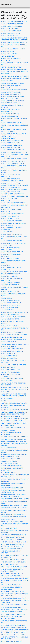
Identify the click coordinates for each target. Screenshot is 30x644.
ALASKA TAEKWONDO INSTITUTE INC (13, 241)
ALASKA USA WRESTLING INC (10, 292)
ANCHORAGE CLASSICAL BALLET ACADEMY (15, 578)
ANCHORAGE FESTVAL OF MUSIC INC (13, 635)
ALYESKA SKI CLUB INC (8, 473)
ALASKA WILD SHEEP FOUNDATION (12, 332)
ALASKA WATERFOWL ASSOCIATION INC (14, 317)
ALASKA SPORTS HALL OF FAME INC (13, 150)
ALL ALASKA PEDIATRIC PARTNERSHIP (13, 428)
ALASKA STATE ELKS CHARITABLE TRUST (14, 159)
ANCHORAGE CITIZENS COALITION (12, 573)
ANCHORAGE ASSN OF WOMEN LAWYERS (14, 542)
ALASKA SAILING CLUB (8, 56)
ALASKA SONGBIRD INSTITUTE (11, 143)
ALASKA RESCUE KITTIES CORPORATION (14, 22)
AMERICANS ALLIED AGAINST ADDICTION (14, 508)
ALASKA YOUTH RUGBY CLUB (10, 372)
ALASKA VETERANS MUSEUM (10, 301)
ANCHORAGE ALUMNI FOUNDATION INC (14, 535)
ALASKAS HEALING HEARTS (10, 114)
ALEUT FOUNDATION (8, 398)
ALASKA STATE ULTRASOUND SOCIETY (13, 203)
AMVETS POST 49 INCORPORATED (12, 522)
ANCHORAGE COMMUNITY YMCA (12, 607)
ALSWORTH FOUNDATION (9, 461)
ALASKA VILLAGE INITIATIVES (10, 305)
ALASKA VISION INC (7, 310)
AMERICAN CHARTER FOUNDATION (12, 488)
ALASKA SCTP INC (7, 81)
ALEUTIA (4, 401)
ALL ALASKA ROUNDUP (8, 430)
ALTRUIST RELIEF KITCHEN (10, 464)
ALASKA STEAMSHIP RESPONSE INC (13, 214)
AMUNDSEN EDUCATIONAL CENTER (12, 515)
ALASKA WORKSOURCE (9, 347)
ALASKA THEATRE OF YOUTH (10, 259)
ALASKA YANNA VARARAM (9, 358)
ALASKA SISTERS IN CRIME (10, 116)
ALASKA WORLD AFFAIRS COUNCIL (12, 351)
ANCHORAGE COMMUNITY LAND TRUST (14, 598)
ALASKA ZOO (5, 392)
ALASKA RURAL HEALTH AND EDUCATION (14, 42)
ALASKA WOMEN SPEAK (9, 342)
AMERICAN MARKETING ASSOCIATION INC (14, 505)
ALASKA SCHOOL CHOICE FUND (11, 67)
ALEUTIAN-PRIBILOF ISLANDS (10, 416)
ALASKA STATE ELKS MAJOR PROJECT (13, 161)
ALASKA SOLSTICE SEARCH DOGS (12, 140)
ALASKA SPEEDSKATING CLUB (11, 148)
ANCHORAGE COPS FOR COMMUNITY (13, 625)
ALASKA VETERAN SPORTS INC (11, 303)
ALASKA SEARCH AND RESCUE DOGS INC (14, 90)
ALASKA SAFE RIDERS (8, 51)
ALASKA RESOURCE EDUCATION (11, 26)
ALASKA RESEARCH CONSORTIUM (12, 24)
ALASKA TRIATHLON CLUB (9, 276)
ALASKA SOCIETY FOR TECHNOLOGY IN (14, 134)
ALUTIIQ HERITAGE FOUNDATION (12, 466)
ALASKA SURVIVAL (7, 232)
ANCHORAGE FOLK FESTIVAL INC (12, 641)
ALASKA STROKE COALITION (10, 219)
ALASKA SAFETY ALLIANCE (10, 54)
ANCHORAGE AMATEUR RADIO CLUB (13, 537)
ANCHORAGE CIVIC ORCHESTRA (11, 576)
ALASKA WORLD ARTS (8, 354)
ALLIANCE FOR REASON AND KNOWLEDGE (15, 437)
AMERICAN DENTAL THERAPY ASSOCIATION (15, 499)
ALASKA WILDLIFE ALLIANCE (10, 326)
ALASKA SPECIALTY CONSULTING (12, 145)
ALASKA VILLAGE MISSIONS (10, 308)
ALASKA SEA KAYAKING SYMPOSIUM (13, 83)
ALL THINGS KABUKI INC (9, 448)
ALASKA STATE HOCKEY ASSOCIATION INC (14, 196)
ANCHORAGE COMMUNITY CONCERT (13, 591)
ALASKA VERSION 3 (7, 298)
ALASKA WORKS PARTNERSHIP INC (12, 349)
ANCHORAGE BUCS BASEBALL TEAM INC (14, 560)
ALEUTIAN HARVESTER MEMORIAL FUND (14, 403)
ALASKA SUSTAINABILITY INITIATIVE (12, 234)
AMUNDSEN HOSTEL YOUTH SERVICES (13, 517)
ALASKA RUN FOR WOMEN (10, 36)
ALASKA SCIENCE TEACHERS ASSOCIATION (15, 76)
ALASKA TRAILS (6, 265)
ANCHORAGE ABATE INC (9, 528)
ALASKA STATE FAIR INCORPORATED (13, 164)
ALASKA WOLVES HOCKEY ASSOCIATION (14, 335)
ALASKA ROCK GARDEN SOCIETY (12, 31)
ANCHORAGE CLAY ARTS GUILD (11, 585)
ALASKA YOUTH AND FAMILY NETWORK (13, 365)
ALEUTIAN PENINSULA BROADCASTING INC (15, 410)
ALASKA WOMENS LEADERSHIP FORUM (14, 339)
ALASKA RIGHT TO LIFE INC (10, 29)
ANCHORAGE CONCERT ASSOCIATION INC (14, 610)
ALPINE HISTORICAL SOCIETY (11, 459)
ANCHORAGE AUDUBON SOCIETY (12, 549)
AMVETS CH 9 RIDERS (8, 519)
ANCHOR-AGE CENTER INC (10, 564)
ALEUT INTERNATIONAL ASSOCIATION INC (14, 423)
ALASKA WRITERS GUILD (9, 356)
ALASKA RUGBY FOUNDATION (11, 33)
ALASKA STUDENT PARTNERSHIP (12, 221)
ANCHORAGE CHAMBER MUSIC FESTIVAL (14, 567)
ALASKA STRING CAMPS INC (10, 216)
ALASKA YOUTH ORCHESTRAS (11, 370)
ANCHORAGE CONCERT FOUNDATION (13, 614)
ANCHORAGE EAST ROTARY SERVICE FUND (15, 630)
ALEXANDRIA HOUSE (8, 425)
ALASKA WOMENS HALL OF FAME (12, 337)
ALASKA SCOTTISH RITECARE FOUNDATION (15, 78)
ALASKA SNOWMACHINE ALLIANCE (12, 123)
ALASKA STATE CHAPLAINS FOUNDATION (14, 152)
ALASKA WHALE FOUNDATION (11, 319)
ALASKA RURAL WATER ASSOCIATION (13, 49)
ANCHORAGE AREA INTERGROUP (12, 540)
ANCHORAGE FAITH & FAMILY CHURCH (13, 632)
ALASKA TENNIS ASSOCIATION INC (12, 252)
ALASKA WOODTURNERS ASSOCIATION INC (15, 344)
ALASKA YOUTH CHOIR (8, 367)
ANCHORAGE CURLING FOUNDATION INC (14, 628)
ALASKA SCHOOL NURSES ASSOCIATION (14, 69)
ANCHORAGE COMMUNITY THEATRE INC (14, 605)
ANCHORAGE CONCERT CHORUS (12, 612)
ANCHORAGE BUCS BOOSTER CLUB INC (14, 562)
